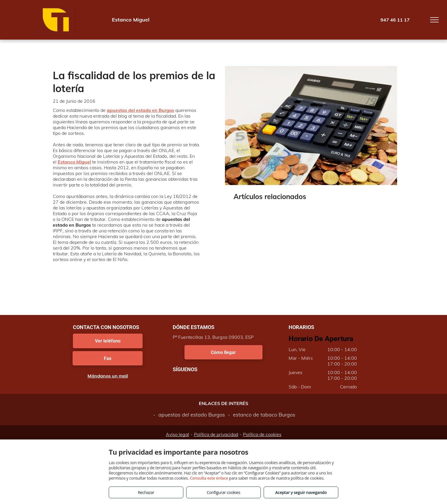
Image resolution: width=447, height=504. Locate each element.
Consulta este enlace (209, 478)
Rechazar (146, 492)
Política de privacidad (216, 434)
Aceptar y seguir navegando (301, 492)
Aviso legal (177, 434)
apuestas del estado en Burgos (140, 110)
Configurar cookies (224, 492)
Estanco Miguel (74, 162)
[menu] (434, 20)
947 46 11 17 (395, 20)
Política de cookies (262, 434)
